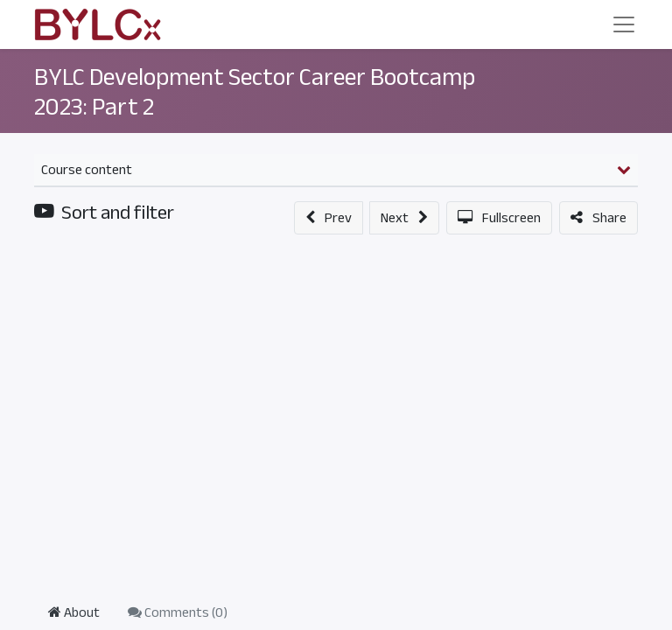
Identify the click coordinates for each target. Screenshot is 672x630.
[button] (329, 218)
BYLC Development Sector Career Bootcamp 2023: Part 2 (255, 92)
